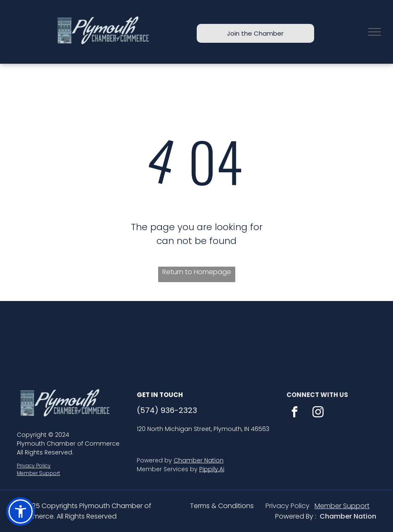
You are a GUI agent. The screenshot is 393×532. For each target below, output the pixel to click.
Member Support (38, 473)
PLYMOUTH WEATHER (196, 332)
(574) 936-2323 (167, 410)
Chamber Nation (199, 460)
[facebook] (295, 413)
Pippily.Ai (212, 469)
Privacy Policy (34, 466)
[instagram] (318, 413)
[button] (21, 511)
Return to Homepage (197, 272)
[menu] (375, 32)
